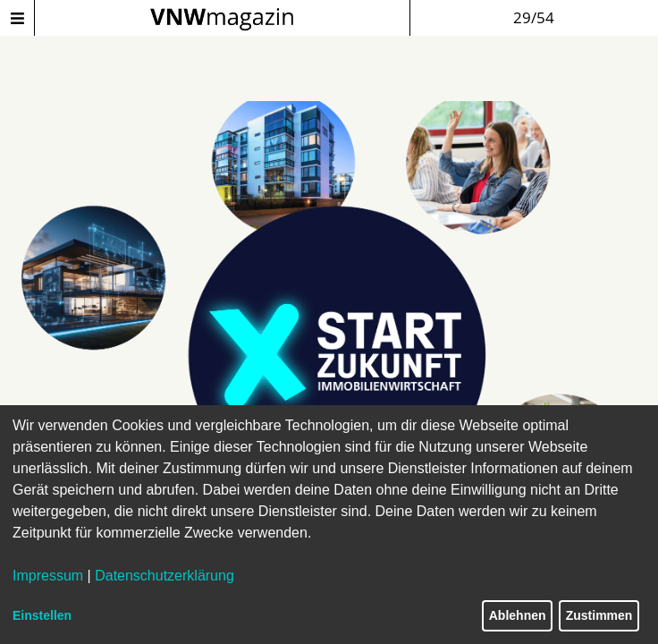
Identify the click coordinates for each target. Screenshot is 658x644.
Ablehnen (518, 615)
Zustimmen (599, 615)
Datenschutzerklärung (164, 576)
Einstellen (42, 615)
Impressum (48, 576)
